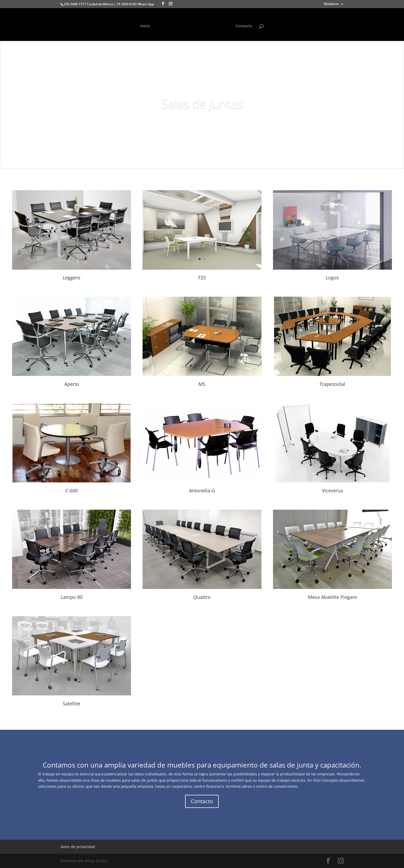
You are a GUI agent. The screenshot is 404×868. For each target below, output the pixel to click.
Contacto (244, 26)
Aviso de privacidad (78, 847)
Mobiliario (331, 4)
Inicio (145, 26)
